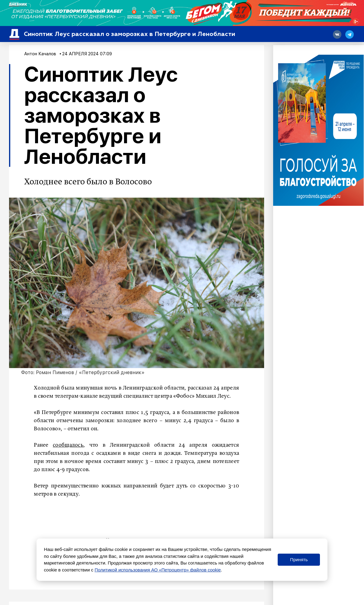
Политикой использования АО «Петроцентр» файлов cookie (158, 570)
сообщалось (68, 445)
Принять (299, 560)
